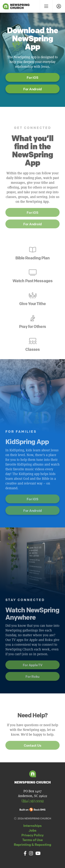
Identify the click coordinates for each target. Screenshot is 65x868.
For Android (32, 89)
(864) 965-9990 (33, 801)
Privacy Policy (32, 835)
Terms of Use (32, 840)
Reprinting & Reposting (32, 845)
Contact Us (33, 757)
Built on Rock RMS (33, 810)
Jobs (32, 830)
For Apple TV (33, 676)
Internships (32, 826)
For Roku (32, 688)
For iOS (32, 77)
